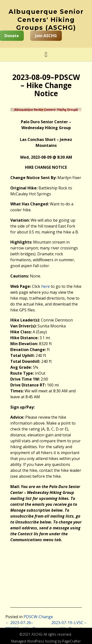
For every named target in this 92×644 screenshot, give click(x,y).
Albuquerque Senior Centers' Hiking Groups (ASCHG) (46, 20)
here (46, 286)
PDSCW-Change (38, 617)
